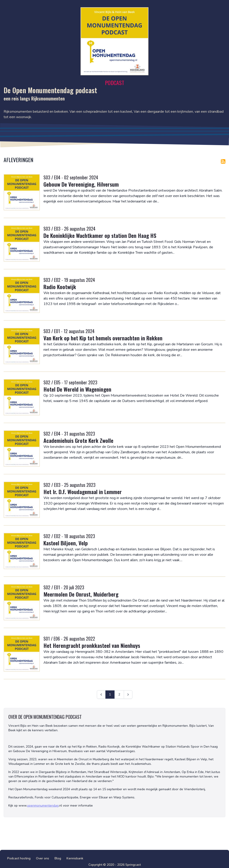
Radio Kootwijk (60, 287)
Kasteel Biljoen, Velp (66, 543)
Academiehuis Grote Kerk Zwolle (78, 440)
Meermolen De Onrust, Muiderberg (81, 594)
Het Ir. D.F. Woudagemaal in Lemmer (83, 492)
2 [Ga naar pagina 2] (119, 694)
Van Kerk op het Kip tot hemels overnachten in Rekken (103, 338)
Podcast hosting (19, 858)
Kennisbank (75, 858)
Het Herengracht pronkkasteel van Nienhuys (92, 645)
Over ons (43, 858)
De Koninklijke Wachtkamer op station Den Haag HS (100, 235)
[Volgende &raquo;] (128, 695)
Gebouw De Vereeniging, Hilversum (81, 184)
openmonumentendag (43, 806)
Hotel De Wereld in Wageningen (77, 389)
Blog (58, 858)
